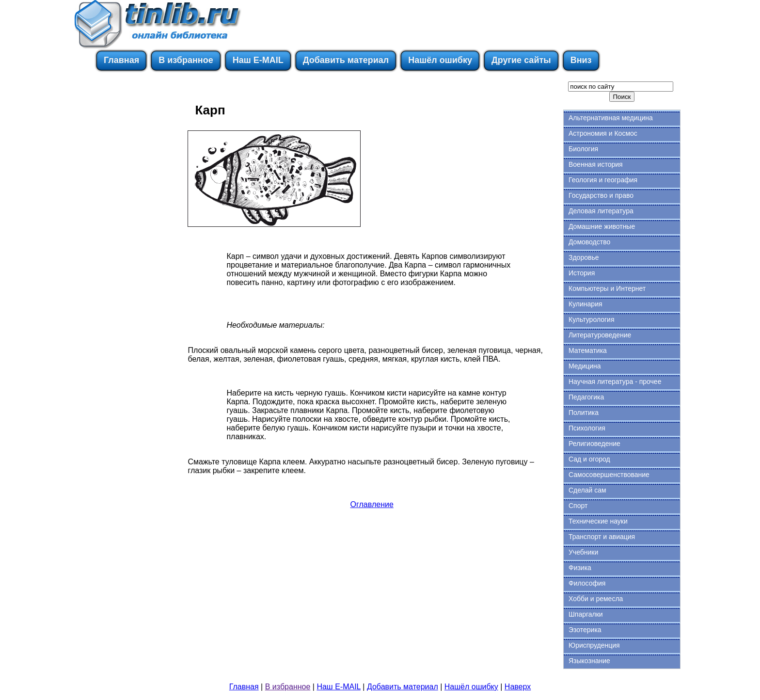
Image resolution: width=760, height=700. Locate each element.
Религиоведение (594, 444)
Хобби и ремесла (596, 599)
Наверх (518, 687)
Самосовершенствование (609, 475)
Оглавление (372, 504)
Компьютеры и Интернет (607, 288)
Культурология (592, 319)
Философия (587, 583)
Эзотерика (585, 630)
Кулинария (586, 304)
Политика (584, 413)
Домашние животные (602, 226)
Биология (583, 149)
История (582, 273)
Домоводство (589, 242)
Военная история (596, 164)
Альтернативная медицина (611, 118)
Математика (588, 350)
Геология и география (603, 180)
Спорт (578, 506)
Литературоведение (600, 335)
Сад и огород (589, 459)
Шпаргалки (586, 614)
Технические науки (598, 521)
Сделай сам (587, 490)
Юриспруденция (594, 645)
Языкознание (589, 661)
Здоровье (584, 257)
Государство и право (601, 195)
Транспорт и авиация (602, 537)
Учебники (583, 552)
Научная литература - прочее (615, 382)
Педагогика (586, 397)
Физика (580, 568)
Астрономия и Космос (603, 133)
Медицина (585, 366)
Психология (587, 428)
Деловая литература (601, 211)
